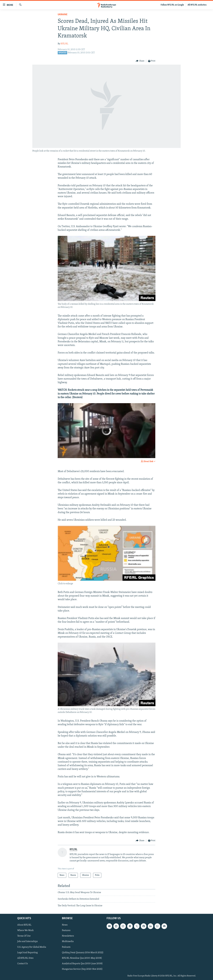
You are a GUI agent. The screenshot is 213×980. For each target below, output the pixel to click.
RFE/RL (64, 44)
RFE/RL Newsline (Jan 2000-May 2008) (82, 958)
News (65, 925)
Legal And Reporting (27, 953)
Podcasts (66, 947)
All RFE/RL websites (197, 5)
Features (66, 931)
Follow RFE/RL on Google (172, 5)
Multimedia (68, 942)
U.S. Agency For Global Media (32, 947)
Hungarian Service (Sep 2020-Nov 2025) (82, 969)
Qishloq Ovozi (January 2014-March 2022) (83, 953)
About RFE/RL (24, 925)
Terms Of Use (24, 936)
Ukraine (63, 15)
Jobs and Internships (27, 942)
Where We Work (25, 931)
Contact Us (23, 964)
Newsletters (68, 936)
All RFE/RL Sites (25, 958)
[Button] (140, 61)
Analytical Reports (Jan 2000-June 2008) (82, 964)
